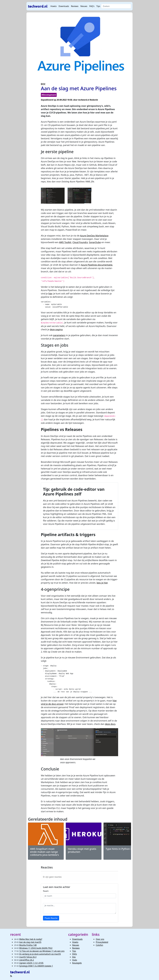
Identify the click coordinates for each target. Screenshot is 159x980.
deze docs (110, 724)
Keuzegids (77, 963)
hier (50, 294)
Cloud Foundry (80, 242)
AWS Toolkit (65, 242)
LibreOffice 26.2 (27, 960)
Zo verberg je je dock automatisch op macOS (40, 954)
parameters (59, 335)
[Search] (116, 6)
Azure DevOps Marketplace (94, 236)
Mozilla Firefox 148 (28, 945)
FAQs (75, 954)
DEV (43, 84)
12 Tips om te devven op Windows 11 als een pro (42, 951)
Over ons (100, 939)
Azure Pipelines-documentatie (97, 265)
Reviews (75, 6)
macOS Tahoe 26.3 (28, 957)
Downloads (64, 6)
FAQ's (92, 6)
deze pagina (56, 329)
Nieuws (84, 6)
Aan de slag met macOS (30, 942)
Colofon (99, 945)
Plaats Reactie (51, 918)
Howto (53, 6)
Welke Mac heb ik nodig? (31, 939)
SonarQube (95, 242)
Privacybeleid (102, 942)
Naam (46, 891)
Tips (98, 6)
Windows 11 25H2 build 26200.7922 (36, 948)
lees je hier (102, 583)
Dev (74, 957)
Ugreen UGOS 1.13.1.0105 (31, 963)
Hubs (75, 960)
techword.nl (38, 6)
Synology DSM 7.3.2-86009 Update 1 (36, 966)
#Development (49, 95)
